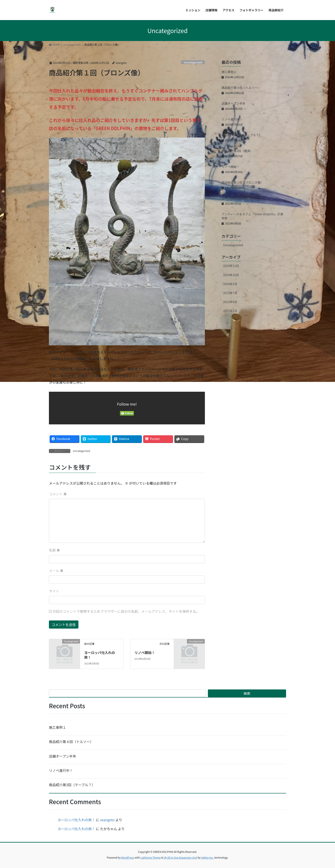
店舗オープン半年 (233, 103)
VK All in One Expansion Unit (180, 857)
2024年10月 (231, 275)
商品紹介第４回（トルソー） (241, 88)
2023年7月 (230, 293)
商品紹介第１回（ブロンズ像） (242, 182)
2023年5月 (230, 311)
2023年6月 (230, 302)
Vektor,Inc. (207, 857)
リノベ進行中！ (232, 119)
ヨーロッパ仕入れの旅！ (100, 655)
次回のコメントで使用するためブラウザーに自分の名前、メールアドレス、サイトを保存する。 (126, 611)
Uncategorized (193, 62)
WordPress (128, 857)
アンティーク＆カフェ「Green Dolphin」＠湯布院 (252, 216)
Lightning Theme (151, 857)
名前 (54, 550)
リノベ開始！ (145, 652)
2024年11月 (231, 266)
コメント (58, 494)
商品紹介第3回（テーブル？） (242, 135)
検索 (247, 693)
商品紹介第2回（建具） (237, 151)
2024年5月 (230, 284)
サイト (54, 591)
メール (56, 570)
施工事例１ (229, 72)
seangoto (107, 820)
